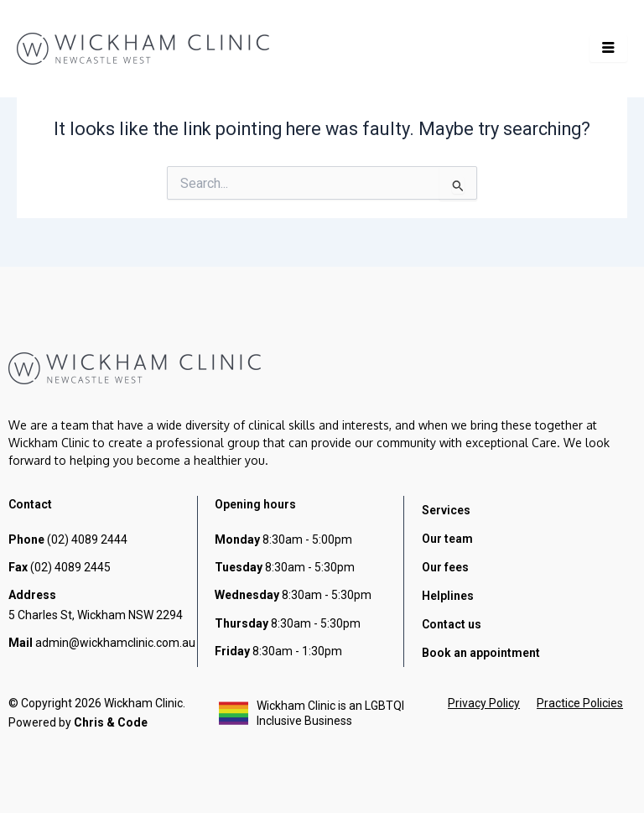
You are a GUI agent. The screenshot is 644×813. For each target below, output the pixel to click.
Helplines (448, 596)
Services (446, 510)
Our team (447, 539)
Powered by (78, 722)
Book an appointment (481, 653)
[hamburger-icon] (608, 49)
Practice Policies (580, 703)
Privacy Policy (484, 703)
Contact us (452, 624)
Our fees (445, 567)
